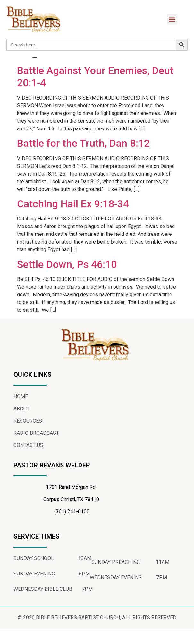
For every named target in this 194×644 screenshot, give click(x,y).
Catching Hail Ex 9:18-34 (73, 219)
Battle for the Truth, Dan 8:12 (83, 159)
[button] (172, 19)
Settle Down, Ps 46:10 (67, 280)
